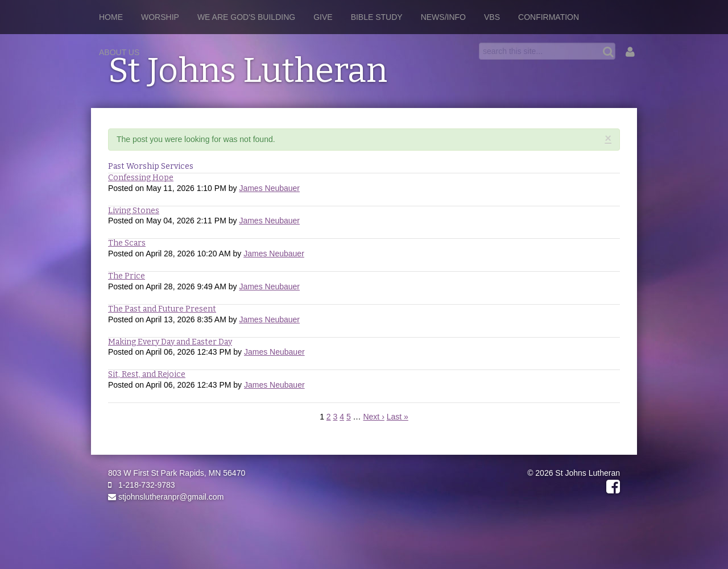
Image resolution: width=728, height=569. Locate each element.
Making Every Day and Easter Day (170, 342)
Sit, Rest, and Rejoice (147, 374)
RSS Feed (609, 150)
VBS (492, 17)
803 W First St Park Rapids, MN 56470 (177, 473)
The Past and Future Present (162, 309)
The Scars (127, 243)
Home (111, 17)
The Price (127, 276)
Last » (398, 417)
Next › (373, 417)
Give (323, 17)
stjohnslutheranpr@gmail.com (166, 497)
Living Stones (134, 211)
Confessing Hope (141, 178)
